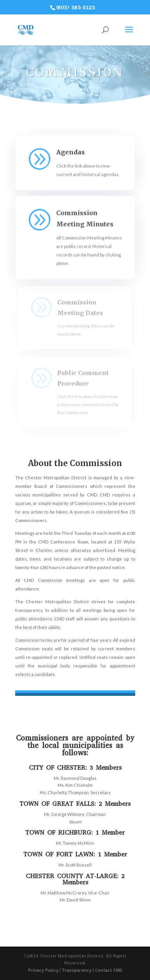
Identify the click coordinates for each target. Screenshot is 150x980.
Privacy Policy (43, 970)
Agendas (71, 152)
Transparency (77, 970)
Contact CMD (109, 970)
